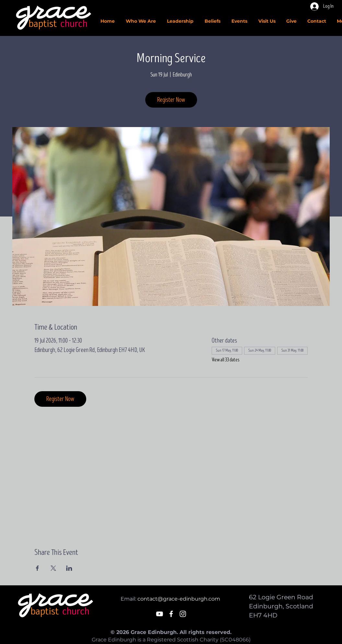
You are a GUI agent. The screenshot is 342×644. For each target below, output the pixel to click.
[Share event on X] (53, 568)
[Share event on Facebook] (37, 568)
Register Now (171, 100)
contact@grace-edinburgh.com (179, 599)
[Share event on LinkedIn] (69, 568)
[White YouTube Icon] (159, 614)
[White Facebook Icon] (171, 614)
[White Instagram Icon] (183, 614)
